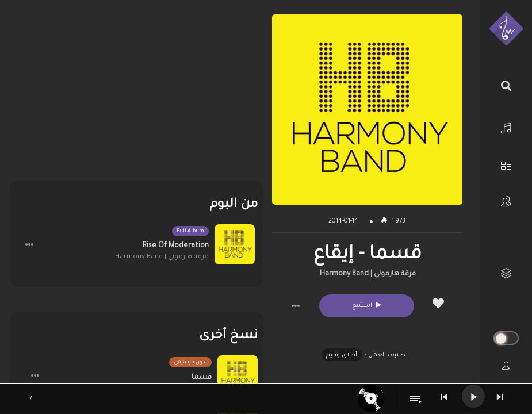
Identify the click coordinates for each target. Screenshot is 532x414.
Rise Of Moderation (176, 246)
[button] (296, 306)
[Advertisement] (137, 95)
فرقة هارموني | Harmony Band (368, 274)
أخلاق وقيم (342, 355)
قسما (202, 378)
